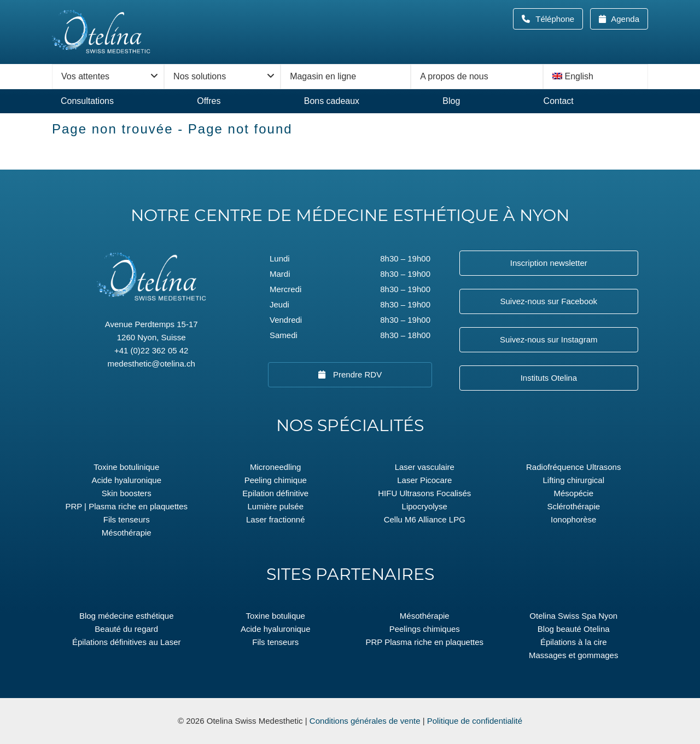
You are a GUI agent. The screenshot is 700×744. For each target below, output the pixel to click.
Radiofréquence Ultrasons (573, 467)
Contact (559, 101)
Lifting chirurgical (573, 480)
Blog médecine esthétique (127, 616)
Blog (451, 101)
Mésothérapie (127, 533)
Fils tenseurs (127, 519)
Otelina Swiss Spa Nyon (573, 616)
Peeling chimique (276, 480)
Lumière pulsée (275, 506)
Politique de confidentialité (475, 721)
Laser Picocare (424, 480)
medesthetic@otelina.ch (151, 364)
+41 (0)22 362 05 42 (151, 350)
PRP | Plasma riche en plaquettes (126, 506)
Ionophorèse (573, 519)
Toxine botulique (276, 616)
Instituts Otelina (549, 378)
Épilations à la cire (574, 642)
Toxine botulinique (126, 467)
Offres (209, 101)
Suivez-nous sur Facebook (549, 301)
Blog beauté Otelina (574, 629)
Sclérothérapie (573, 506)
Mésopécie (573, 493)
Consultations (87, 101)
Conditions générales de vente (365, 721)
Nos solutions (200, 76)
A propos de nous (454, 76)
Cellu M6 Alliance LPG (425, 519)
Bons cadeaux (332, 101)
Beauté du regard (126, 629)
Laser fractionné (276, 519)
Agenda (624, 19)
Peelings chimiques (425, 629)
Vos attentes (85, 76)
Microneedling (275, 467)
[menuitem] (596, 77)
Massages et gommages (573, 655)
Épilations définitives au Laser (126, 642)
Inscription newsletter (549, 263)
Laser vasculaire (425, 467)
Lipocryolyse (425, 506)
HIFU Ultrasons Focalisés (424, 493)
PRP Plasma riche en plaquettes (424, 642)
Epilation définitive (275, 493)
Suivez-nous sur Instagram (549, 339)
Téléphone (558, 19)
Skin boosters (127, 493)
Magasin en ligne (323, 76)
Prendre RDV (356, 374)
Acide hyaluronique (126, 480)
